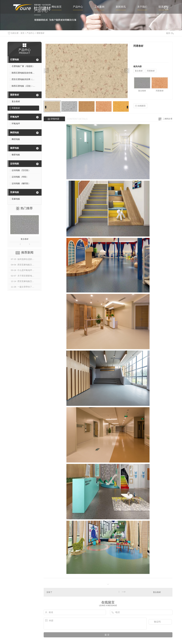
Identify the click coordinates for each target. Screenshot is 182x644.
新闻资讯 (121, 7)
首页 (22, 33)
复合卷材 (25, 239)
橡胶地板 (15, 148)
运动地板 (15, 164)
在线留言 (140, 106)
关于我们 (142, 7)
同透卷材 (151, 71)
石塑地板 (15, 60)
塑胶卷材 (40, 33)
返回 (170, 33)
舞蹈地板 (15, 132)
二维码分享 (168, 119)
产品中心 (78, 7)
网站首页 (57, 7)
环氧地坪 (15, 117)
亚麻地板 (15, 192)
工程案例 (99, 7)
